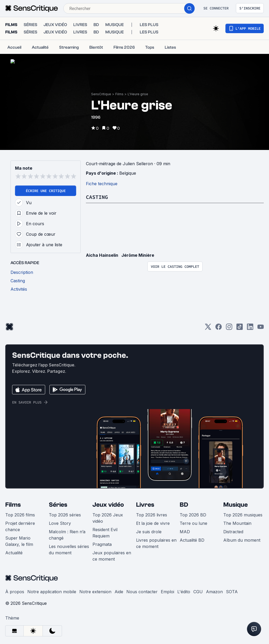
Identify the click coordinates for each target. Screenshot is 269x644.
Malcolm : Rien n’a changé (67, 532)
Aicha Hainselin (102, 252)
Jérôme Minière (138, 252)
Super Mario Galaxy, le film (19, 538)
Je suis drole (149, 529)
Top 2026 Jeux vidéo (108, 515)
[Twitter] (208, 326)
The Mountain (237, 520)
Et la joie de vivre (153, 520)
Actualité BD (192, 537)
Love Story (60, 520)
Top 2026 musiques (243, 512)
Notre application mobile (52, 589)
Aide (119, 589)
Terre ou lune (193, 520)
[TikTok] (240, 326)
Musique (236, 502)
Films (119, 89)
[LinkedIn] (250, 326)
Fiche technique (102, 181)
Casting (97, 194)
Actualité (14, 550)
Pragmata (102, 541)
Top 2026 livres (152, 512)
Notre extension (95, 589)
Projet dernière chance (20, 524)
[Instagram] (229, 326)
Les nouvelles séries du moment (69, 547)
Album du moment (242, 537)
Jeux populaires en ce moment (112, 553)
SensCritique (101, 89)
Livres (145, 502)
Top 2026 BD (193, 512)
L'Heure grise (138, 89)
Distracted (233, 529)
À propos (15, 589)
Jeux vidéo (108, 502)
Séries (58, 502)
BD (184, 502)
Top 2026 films (20, 512)
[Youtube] (261, 326)
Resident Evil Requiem (105, 530)
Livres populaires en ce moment (156, 540)
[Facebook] (219, 326)
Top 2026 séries (65, 512)
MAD (185, 529)
